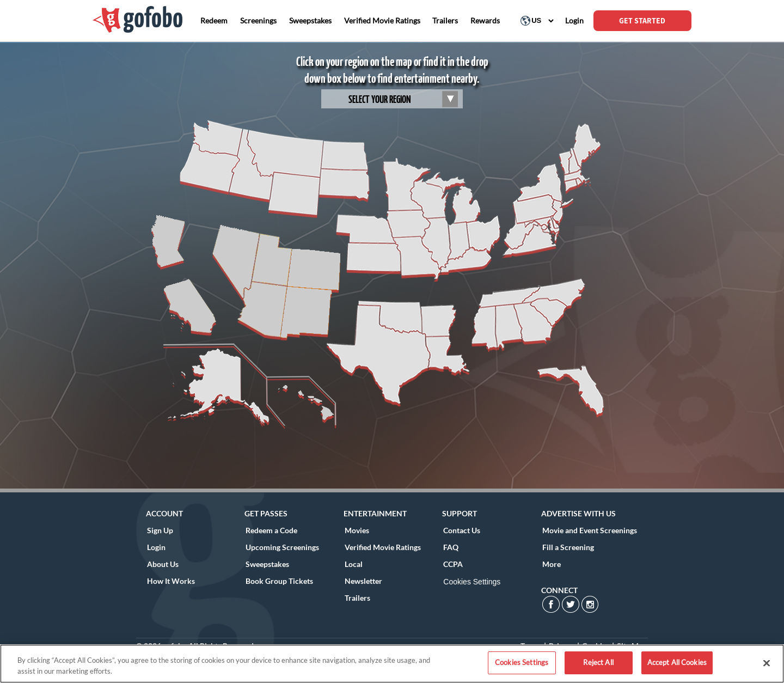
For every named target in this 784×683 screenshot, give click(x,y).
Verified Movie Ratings (383, 547)
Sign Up (160, 530)
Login (156, 547)
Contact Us (462, 530)
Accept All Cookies (677, 662)
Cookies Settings (472, 582)
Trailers (357, 598)
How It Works (171, 581)
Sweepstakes (267, 564)
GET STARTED (642, 21)
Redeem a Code (271, 530)
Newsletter (363, 581)
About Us (163, 564)
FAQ (451, 547)
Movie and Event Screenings (590, 530)
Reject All (598, 662)
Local (354, 564)
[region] (392, 664)
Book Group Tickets (279, 581)
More (552, 564)
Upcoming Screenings (282, 547)
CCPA (453, 564)
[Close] (767, 663)
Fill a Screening (568, 547)
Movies (357, 530)
